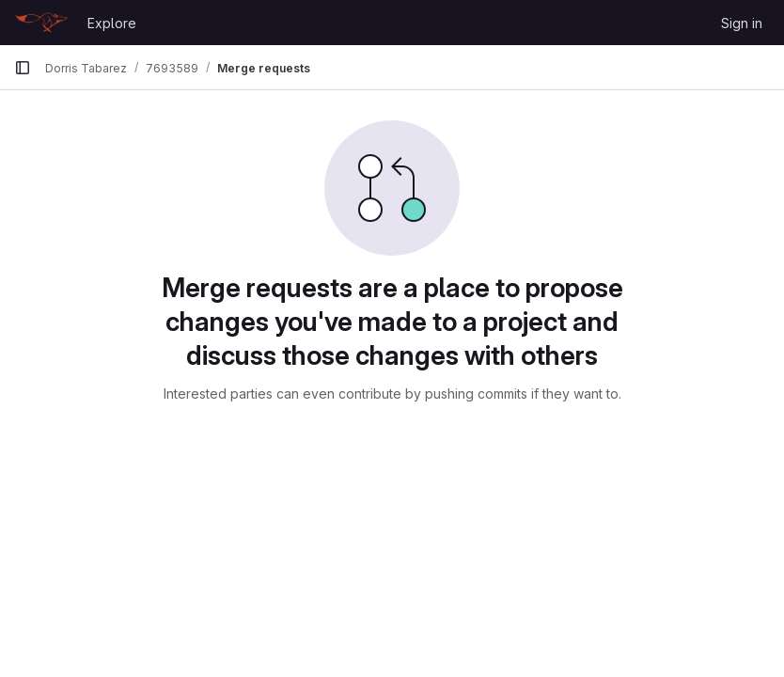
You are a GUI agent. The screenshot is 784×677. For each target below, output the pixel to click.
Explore (112, 23)
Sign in (742, 23)
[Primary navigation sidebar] (23, 68)
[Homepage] (41, 23)
